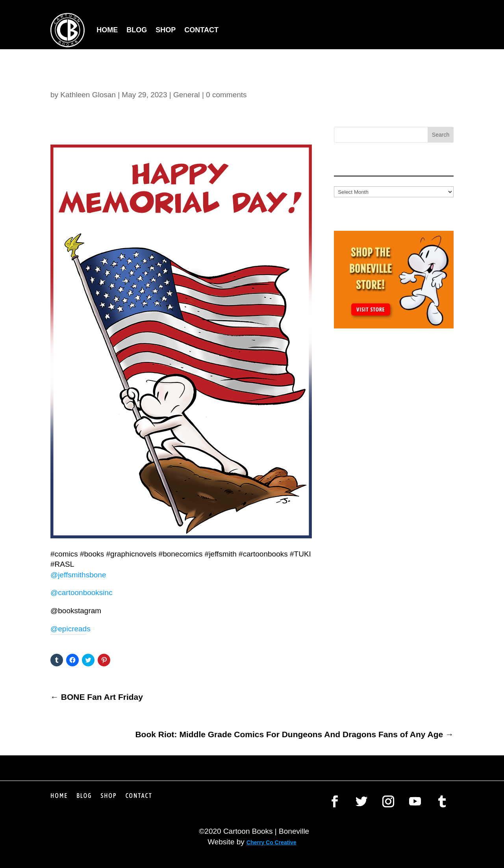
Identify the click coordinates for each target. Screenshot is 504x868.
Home (107, 30)
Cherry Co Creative (271, 842)
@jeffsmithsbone (78, 575)
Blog (137, 30)
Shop (166, 30)
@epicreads (70, 629)
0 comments (226, 95)
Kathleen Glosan (88, 95)
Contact (201, 30)
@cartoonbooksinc (82, 593)
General (187, 95)
